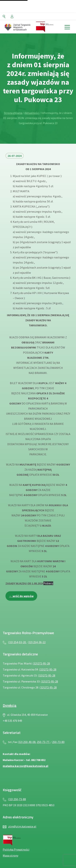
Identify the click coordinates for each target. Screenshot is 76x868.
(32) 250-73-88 (17, 799)
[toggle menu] (67, 27)
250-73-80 (58, 742)
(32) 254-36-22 (37, 642)
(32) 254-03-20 (17, 642)
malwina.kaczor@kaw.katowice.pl (26, 766)
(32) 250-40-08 (27, 742)
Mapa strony (10, 855)
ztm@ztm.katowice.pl (22, 826)
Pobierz (48, 583)
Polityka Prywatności (16, 849)
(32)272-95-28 (41, 663)
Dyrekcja (10, 705)
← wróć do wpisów (21, 596)
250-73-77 (43, 742)
